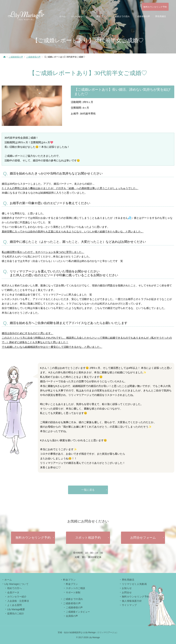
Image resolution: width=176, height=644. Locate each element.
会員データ (13, 592)
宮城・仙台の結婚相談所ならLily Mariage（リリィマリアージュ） (88, 632)
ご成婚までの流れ (73, 599)
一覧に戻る (88, 490)
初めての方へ (14, 588)
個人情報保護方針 (132, 601)
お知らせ (127, 588)
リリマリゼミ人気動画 (134, 584)
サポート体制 (73, 592)
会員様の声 (72, 616)
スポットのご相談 (75, 588)
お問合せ (127, 592)
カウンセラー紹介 (17, 597)
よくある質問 (14, 605)
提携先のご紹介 (16, 613)
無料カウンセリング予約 (136, 597)
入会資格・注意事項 (18, 601)
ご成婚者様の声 (74, 607)
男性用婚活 (128, 580)
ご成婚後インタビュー (78, 612)
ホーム (8, 580)
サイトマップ (129, 605)
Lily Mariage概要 (16, 609)
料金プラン (72, 584)
